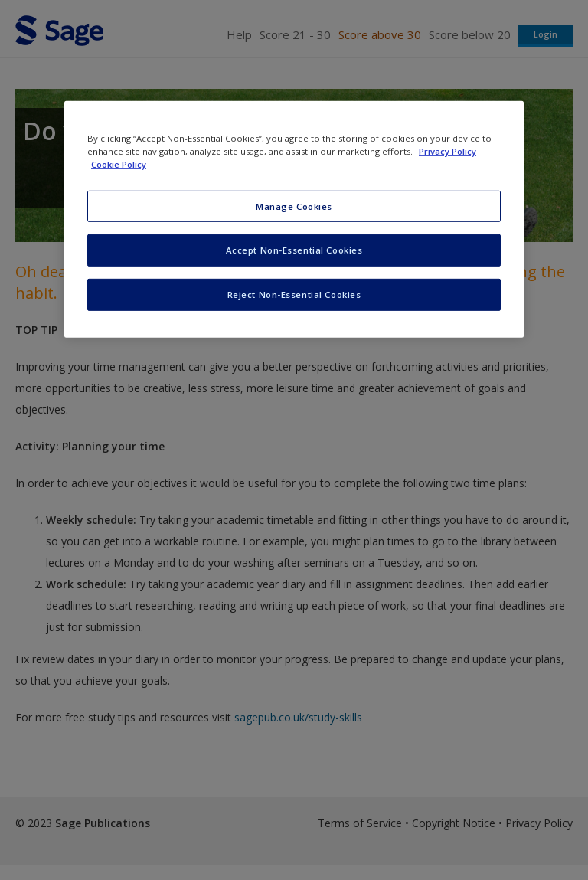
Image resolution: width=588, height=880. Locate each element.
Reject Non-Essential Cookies (294, 294)
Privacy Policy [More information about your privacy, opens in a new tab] (448, 151)
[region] (294, 219)
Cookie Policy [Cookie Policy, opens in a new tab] (119, 164)
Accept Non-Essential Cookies (294, 250)
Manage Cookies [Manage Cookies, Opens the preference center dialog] (294, 206)
